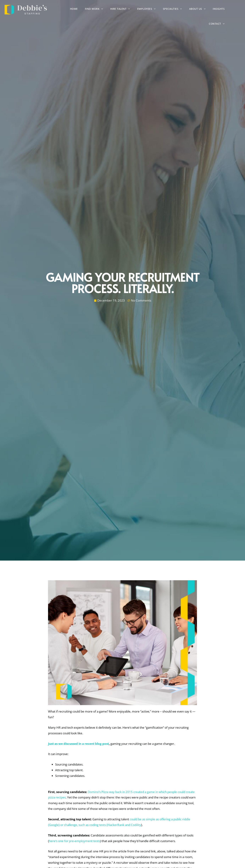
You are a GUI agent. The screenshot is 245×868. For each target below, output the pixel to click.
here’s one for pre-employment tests (74, 841)
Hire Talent (136, 9)
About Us (213, 9)
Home (90, 10)
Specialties (188, 9)
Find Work (110, 9)
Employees (162, 9)
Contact (232, 24)
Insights (234, 10)
